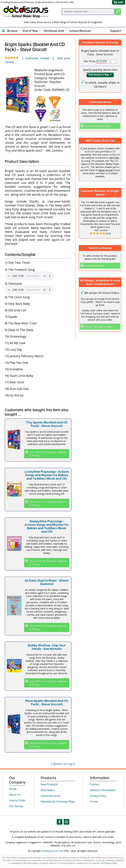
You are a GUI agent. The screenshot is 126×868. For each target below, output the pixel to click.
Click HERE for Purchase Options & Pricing (48, 454)
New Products (49, 784)
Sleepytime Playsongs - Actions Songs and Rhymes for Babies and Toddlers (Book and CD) (47, 526)
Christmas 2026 (54, 31)
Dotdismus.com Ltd (52, 851)
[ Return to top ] (63, 764)
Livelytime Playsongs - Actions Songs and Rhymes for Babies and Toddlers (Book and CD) (47, 475)
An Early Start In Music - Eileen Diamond (47, 582)
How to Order (17, 800)
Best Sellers (48, 790)
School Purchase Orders (99, 327)
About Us (15, 795)
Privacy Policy (98, 796)
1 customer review (36, 58)
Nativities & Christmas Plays (58, 802)
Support (116, 31)
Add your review (94, 266)
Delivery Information (103, 790)
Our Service (16, 806)
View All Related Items (98, 126)
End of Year (30, 31)
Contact (95, 784)
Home (13, 789)
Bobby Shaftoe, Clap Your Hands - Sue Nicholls (47, 647)
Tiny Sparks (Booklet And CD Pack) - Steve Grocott (47, 424)
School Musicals (80, 31)
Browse (12, 31)
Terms (94, 802)
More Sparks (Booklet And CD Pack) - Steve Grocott (47, 703)
